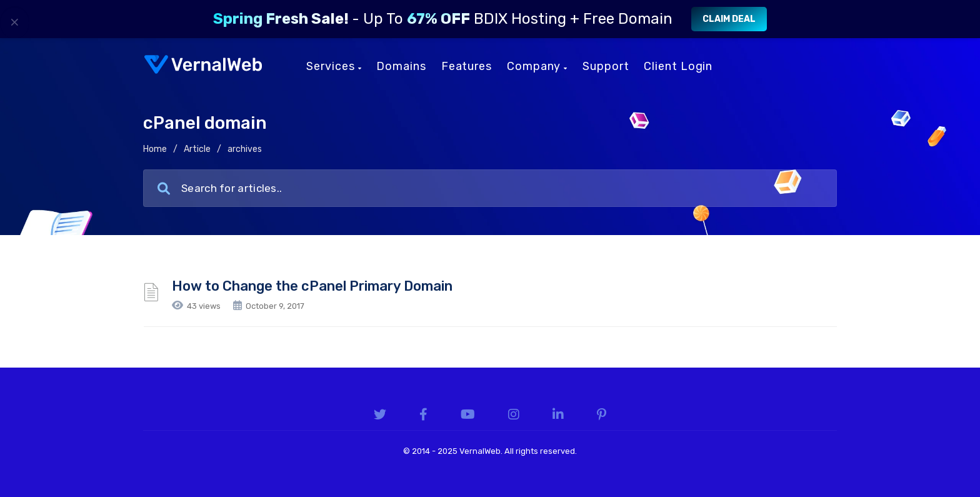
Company (537, 66)
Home (155, 149)
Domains (401, 66)
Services (334, 66)
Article (197, 149)
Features (467, 66)
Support (606, 66)
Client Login (678, 66)
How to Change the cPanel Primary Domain (312, 286)
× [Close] (15, 22)
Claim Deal (729, 19)
